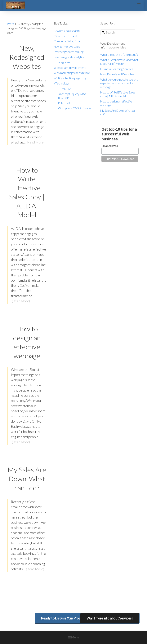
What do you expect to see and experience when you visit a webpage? (119, 83)
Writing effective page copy (70, 78)
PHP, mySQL (65, 103)
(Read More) (35, 142)
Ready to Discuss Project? (63, 618)
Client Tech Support (65, 36)
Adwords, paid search (67, 31)
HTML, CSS (65, 89)
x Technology (61, 83)
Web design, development (70, 68)
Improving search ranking (68, 52)
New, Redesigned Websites (27, 57)
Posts (10, 24)
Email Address (110, 146)
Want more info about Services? (110, 618)
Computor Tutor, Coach (68, 41)
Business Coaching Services (117, 69)
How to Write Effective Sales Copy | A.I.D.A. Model (118, 94)
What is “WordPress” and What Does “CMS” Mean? (119, 62)
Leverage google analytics (69, 57)
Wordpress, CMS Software (74, 108)
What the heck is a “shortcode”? (119, 55)
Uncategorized (62, 62)
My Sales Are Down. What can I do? (27, 479)
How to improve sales (67, 47)
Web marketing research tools (72, 73)
